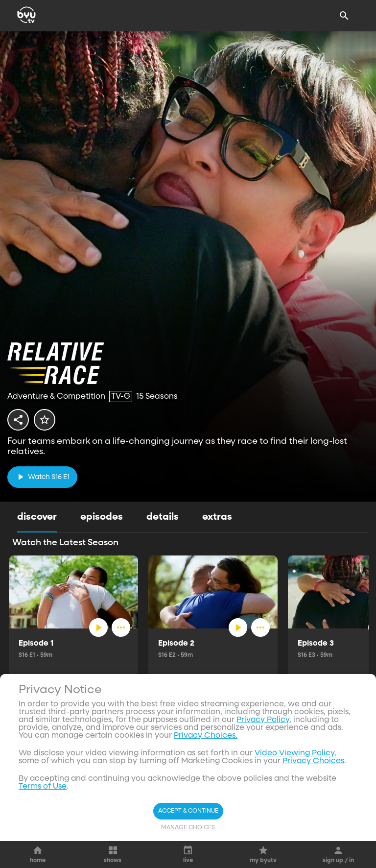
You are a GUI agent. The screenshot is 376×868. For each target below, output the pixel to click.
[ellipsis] (121, 627)
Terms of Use (43, 787)
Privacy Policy (263, 720)
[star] (45, 420)
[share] (18, 420)
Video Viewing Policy (294, 753)
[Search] (344, 16)
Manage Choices (188, 828)
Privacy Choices (313, 761)
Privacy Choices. (206, 736)
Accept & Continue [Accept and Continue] (188, 811)
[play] (42, 477)
